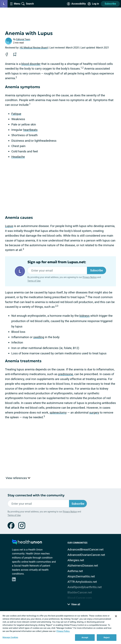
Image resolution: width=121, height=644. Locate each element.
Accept (85, 637)
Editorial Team (23, 39)
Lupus (9, 226)
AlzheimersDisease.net (83, 566)
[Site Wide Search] (28, 4)
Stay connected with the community (36, 495)
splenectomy (58, 413)
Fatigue (16, 114)
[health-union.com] (27, 543)
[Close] (116, 616)
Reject (107, 637)
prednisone (66, 374)
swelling (39, 337)
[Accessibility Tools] (76, 4)
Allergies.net (76, 560)
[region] (60, 628)
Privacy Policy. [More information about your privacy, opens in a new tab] (63, 631)
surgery (94, 413)
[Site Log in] (93, 4)
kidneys (84, 316)
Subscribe (110, 4)
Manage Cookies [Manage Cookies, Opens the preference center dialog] (10, 637)
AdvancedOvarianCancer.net (86, 555)
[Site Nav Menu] (15, 4)
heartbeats (30, 130)
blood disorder (31, 64)
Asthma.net (75, 571)
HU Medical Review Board (34, 48)
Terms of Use (34, 281)
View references (18, 478)
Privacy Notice (90, 277)
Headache (18, 157)
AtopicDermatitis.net (81, 576)
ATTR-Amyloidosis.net (82, 582)
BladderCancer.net (80, 592)
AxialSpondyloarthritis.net (85, 587)
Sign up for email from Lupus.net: (57, 262)
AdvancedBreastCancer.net (85, 549)
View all (74, 604)
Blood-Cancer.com (80, 598)
